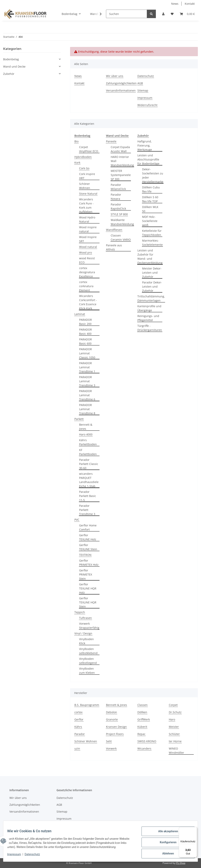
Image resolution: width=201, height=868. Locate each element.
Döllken (142, 712)
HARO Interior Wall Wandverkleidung (122, 161)
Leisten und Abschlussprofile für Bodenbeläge (148, 159)
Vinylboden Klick (86, 641)
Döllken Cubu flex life (151, 189)
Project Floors (115, 734)
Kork (77, 163)
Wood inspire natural (88, 229)
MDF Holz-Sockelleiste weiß (150, 221)
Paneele (111, 141)
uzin (77, 748)
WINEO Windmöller (176, 751)
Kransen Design (116, 727)
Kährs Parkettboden (88, 442)
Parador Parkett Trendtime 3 (87, 510)
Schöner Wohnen (85, 186)
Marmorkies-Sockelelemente (152, 243)
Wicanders (144, 748)
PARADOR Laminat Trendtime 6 (87, 395)
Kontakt (190, 4)
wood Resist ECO (87, 260)
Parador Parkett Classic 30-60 (89, 464)
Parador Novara (116, 197)
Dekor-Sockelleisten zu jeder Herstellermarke (153, 175)
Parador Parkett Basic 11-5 (88, 496)
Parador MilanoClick (118, 187)
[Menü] (195, 829)
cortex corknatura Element (86, 286)
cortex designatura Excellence (87, 272)
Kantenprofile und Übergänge (149, 308)
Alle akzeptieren (166, 834)
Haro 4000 (86, 434)
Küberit (142, 727)
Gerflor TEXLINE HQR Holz (88, 588)
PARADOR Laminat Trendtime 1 (87, 367)
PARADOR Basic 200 (85, 322)
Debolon (111, 712)
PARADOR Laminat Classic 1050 (87, 353)
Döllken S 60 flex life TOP (150, 199)
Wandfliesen (114, 230)
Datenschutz (35, 856)
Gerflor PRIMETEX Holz (89, 563)
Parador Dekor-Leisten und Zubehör (152, 286)
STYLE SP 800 (119, 214)
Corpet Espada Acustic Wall (120, 149)
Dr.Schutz (175, 712)
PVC (77, 520)
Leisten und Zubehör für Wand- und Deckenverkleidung (150, 257)
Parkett (79, 419)
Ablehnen (166, 854)
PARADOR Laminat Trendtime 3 (87, 381)
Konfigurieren (166, 844)
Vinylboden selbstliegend (88, 661)
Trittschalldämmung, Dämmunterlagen (151, 298)
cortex (78, 712)
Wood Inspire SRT (88, 239)
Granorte (112, 719)
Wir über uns (115, 76)
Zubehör (9, 74)
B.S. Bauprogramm (87, 705)
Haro (172, 719)
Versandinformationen (121, 90)
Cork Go (84, 168)
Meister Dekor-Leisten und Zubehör (152, 273)
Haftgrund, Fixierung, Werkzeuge (145, 145)
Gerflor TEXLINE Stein (88, 547)
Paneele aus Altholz (114, 247)
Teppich (80, 612)
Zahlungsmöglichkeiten (121, 83)
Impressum (16, 856)
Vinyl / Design (83, 633)
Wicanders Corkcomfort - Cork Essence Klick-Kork (88, 302)
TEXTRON (85, 555)
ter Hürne (175, 741)
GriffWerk (144, 719)
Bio (76, 141)
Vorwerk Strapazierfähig (89, 626)
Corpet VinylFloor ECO (89, 149)
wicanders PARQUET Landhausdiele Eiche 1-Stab (89, 480)
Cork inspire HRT (87, 176)
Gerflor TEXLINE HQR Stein (88, 602)
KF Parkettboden (88, 452)
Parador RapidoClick (118, 206)
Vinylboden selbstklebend (88, 651)
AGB (140, 83)
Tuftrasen (85, 618)
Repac (141, 734)
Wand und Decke (14, 66)
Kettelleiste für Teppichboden (152, 233)
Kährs (78, 727)
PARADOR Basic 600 (85, 341)
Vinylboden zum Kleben (87, 671)
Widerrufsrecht (147, 105)
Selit (109, 741)
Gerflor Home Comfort (88, 527)
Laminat (80, 314)
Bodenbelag (11, 59)
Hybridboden (83, 157)
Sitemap (143, 90)
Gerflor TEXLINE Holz (88, 537)
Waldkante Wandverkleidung (122, 222)
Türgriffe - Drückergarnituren (150, 328)
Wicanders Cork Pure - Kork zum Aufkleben (86, 205)
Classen (143, 705)
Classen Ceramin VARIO (121, 237)
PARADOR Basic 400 (85, 332)
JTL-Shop (181, 863)
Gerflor (79, 719)
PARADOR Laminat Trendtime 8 (87, 409)
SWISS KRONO (147, 741)
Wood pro (85, 253)
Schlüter (174, 734)
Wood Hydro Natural (87, 219)
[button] (163, 14)
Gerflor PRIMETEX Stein (86, 574)
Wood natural (88, 247)
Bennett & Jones (86, 427)
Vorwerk (111, 748)
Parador (80, 734)
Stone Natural (88, 194)
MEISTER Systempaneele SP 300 (121, 175)
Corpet (173, 705)
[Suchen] (127, 14)
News (175, 4)
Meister (174, 727)
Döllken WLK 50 (150, 209)
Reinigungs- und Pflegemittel (148, 318)
